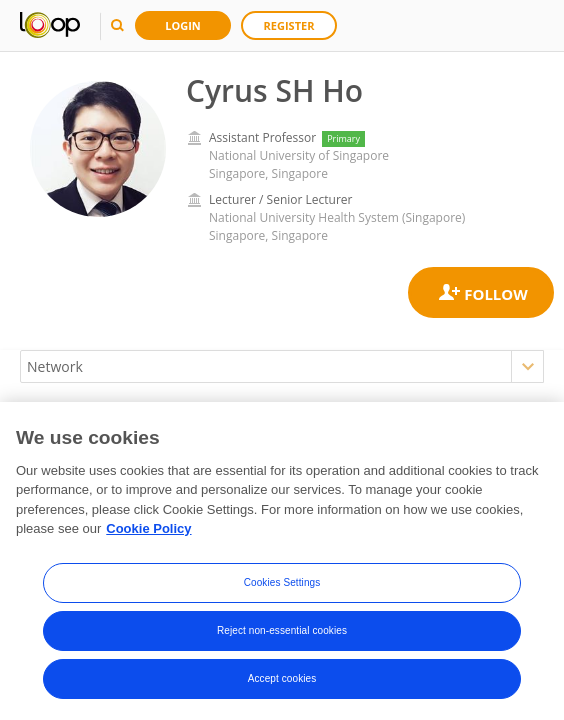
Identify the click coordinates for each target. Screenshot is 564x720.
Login (183, 25)
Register (289, 25)
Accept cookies (282, 682)
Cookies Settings (282, 586)
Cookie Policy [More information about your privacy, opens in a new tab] (148, 533)
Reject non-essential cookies (282, 634)
